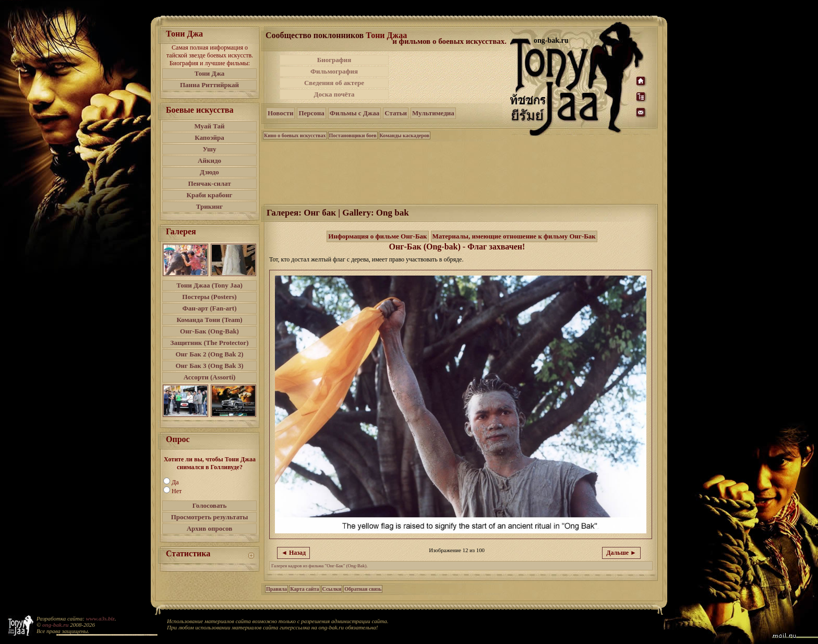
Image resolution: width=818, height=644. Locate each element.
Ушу (210, 149)
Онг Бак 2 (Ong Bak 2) (209, 354)
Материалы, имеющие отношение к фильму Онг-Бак (514, 236)
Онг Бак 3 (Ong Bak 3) (209, 366)
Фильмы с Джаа (354, 113)
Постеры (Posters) (209, 297)
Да (175, 482)
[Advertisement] (450, 77)
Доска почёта (334, 94)
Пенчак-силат (209, 183)
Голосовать (210, 505)
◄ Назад (293, 553)
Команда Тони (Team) (209, 320)
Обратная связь (363, 589)
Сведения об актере (334, 83)
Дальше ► (621, 553)
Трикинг (209, 206)
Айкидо (209, 160)
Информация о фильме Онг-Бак (377, 236)
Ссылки (332, 589)
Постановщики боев (353, 135)
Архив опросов (210, 528)
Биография (334, 60)
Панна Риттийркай (209, 85)
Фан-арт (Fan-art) (210, 308)
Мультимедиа (433, 113)
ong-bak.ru (55, 625)
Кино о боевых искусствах (295, 135)
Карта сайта (304, 589)
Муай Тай (209, 126)
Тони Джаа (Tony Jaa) (209, 285)
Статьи (396, 113)
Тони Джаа (386, 35)
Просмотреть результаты (210, 517)
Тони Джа (210, 73)
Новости (280, 113)
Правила (276, 589)
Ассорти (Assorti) (210, 377)
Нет (177, 491)
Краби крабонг (210, 195)
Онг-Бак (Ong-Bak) (209, 331)
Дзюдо (209, 172)
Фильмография (334, 71)
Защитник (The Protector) (210, 343)
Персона (311, 113)
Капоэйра (209, 138)
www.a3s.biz (100, 618)
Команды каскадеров (405, 135)
